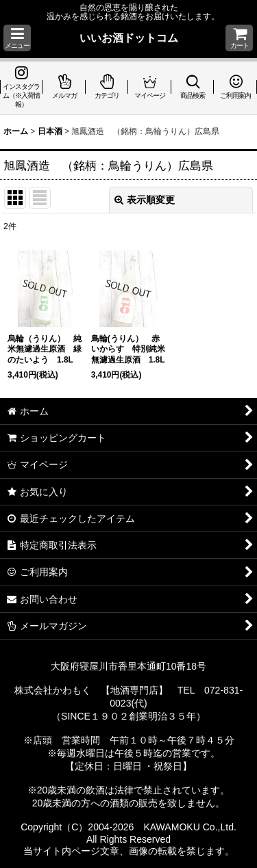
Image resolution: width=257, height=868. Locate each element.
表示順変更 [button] (145, 200)
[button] (17, 38)
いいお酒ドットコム (129, 38)
